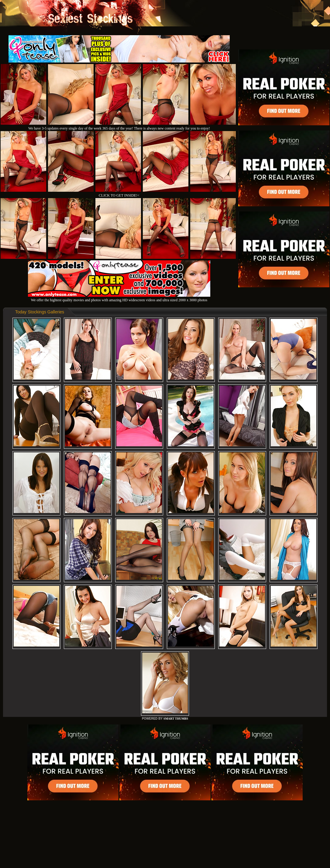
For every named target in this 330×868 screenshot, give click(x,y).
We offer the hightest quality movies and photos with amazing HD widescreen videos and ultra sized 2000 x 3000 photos (119, 298)
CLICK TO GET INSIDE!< (119, 195)
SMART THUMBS (176, 719)
